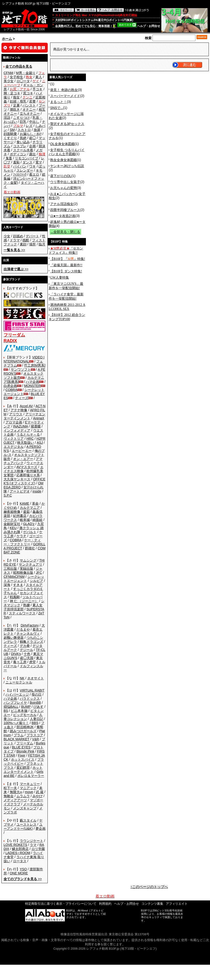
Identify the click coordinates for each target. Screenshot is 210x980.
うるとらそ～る (28, 434)
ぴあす (38, 707)
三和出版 (10, 569)
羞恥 (16, 162)
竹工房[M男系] (35, 365)
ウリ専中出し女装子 (65, 182)
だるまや (23, 629)
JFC (39, 573)
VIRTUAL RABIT (32, 690)
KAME (25, 504)
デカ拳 (25, 646)
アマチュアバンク (23, 461)
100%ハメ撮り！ (16, 723)
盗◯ (32, 138)
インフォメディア (17, 430)
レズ (29, 126)
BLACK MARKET (16, 739)
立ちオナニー (30, 114)
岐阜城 (25, 520)
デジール (26, 650)
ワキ (32, 166)
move (29, 792)
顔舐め (18, 236)
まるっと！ (58, 102)
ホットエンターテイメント (23, 770)
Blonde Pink (25, 751)
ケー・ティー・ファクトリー (22, 542)
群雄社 (30, 548)
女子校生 (16, 77)
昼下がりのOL (61, 176)
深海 (7, 585)
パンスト (29, 105)
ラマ (33, 845)
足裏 (16, 105)
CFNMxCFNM (14, 577)
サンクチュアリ (31, 564)
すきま (18, 585)
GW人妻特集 (60, 278)
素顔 (23, 244)
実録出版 (26, 569)
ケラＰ (21, 536)
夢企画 (41, 828)
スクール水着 (23, 150)
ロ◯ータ (23, 81)
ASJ (40, 443)
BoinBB (35, 703)
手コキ (37, 89)
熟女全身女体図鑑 (63, 160)
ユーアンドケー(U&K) (23, 826)
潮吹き (15, 109)
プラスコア (35, 735)
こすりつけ (21, 118)
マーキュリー (30, 784)
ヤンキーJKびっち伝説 (67, 166)
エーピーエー (22, 451)
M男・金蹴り (26, 73)
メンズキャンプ (25, 808)
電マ (39, 162)
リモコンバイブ (26, 158)
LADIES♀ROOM (18, 853)
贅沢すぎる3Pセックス (67, 124)
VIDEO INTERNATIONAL (24, 359)
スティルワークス (22, 613)
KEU (13, 528)
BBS (35, 723)
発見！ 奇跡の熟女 (64, 90)
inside (37, 491)
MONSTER (32, 386)
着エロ (34, 174)
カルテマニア (30, 508)
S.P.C (8, 495)
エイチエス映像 (24, 469)
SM (12, 130)
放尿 (37, 130)
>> (14, 250)
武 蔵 (40, 792)
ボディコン (18, 154)
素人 (39, 77)
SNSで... (57, 108)
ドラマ (15, 240)
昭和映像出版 (23, 573)
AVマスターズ (27, 467)
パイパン (20, 166)
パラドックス (30, 698)
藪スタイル (28, 820)
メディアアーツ (15, 800)
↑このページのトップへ (149, 887)
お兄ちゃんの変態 (63, 188)
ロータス (20, 861)
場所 (32, 244)
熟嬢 (26, 605)
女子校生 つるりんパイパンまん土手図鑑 (67, 152)
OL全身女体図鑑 (62, 144)
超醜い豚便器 (14, 638)
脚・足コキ (12, 93)
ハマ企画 (32, 382)
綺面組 (37, 520)
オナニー (29, 109)
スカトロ (24, 130)
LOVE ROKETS (15, 845)
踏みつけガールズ (23, 731)
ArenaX (39, 418)
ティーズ (22, 398)
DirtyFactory (30, 625)
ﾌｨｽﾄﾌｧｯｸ (20, 174)
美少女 (9, 81)
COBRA (11, 390)
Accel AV (26, 406)
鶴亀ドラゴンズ (31, 642)
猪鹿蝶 (36, 426)
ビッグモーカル (25, 715)
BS (6, 711)
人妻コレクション (23, 717)
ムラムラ (23, 796)
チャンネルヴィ (28, 633)
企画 (32, 146)
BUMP (26, 707)
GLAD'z (29, 524)
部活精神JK (25, 727)
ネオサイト (36, 678)
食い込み (23, 142)
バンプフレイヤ (15, 703)
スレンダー (25, 170)
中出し (34, 122)
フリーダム (25, 743)
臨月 (42, 244)
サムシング (28, 560)
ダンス (27, 162)
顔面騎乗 (10, 134)
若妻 (32, 101)
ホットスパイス (23, 759)
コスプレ (20, 146)
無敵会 (9, 796)
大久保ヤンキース (17, 479)
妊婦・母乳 (18, 101)
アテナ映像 (19, 410)
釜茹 (26, 512)
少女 (7, 236)
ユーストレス (26, 824)
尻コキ (28, 93)
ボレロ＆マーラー (31, 776)
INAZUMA (21, 426)
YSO (23, 869)
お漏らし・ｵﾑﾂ (31, 134)
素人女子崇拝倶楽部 (23, 607)
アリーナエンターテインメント (24, 416)
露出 (32, 154)
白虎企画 (10, 386)
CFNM (8, 73)
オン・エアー (23, 459)
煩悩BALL (11, 707)
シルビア (37, 581)
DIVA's (16, 654)
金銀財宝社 (12, 524)
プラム (19, 735)
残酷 (26, 240)
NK (22, 678)
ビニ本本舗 (19, 711)
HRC (30, 439)
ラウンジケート (31, 841)
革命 (35, 504)
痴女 (16, 97)
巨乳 (23, 122)
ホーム (7, 39)
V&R (36, 739)
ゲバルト (30, 532)
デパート (32, 236)
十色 (27, 654)
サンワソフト (21, 369)
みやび (37, 796)
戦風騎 (15, 597)
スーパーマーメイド (65, 96)
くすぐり (10, 138)
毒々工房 (20, 662)
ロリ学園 (38, 849)
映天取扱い (26, 443)
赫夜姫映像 (12, 512)
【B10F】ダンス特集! (66, 271)
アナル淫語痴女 (62, 204)
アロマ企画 (14, 422)
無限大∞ (16, 792)
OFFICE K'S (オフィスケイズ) (24, 481)
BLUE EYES (21, 747)
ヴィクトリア (14, 439)
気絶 (23, 138)
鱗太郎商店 (20, 849)
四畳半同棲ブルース (65, 210)
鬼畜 (9, 158)
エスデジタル (14, 447)
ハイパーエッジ (17, 694)
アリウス (16, 414)
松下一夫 (10, 788)
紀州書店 (20, 516)
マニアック (28, 788)
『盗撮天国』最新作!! (66, 265)
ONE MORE (19, 873)
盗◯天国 (27, 658)
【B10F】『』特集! (68, 259)
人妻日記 (37, 719)
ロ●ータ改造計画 (63, 216)
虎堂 (32, 662)
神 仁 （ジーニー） (24, 601)
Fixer (22, 755)
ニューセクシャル (19, 682)
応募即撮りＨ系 (28, 475)
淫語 (7, 118)
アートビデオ (20, 491)
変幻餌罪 (23, 768)
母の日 (37, 694)
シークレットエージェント (24, 579)
